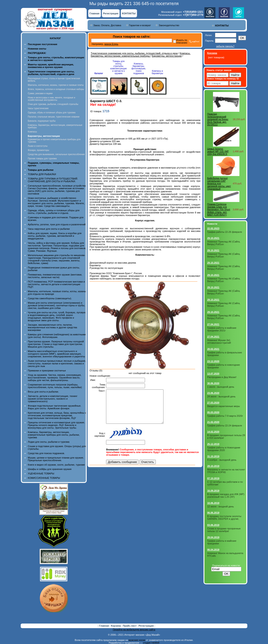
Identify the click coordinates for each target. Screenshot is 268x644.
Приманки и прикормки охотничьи (47, 371)
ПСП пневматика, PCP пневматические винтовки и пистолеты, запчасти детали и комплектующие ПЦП (56, 284)
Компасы (32, 132)
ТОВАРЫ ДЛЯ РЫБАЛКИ (42, 174)
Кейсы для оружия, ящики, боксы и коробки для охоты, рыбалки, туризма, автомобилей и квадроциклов (55, 236)
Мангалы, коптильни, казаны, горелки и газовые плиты (56, 85)
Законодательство (169, 25)
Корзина (116, 626)
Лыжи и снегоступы (38, 146)
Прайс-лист (130, 626)
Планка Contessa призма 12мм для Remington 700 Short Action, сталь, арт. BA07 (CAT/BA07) (219, 209)
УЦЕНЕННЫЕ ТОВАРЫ (41, 473)
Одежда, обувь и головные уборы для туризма (51, 113)
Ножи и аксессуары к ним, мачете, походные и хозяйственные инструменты (51, 99)
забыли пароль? (225, 46)
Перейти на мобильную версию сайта (134, 629)
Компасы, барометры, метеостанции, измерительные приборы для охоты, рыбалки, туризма (54, 435)
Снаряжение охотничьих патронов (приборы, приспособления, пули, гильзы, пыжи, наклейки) (55, 386)
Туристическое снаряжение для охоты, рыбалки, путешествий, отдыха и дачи (134, 53)
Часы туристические (38, 108)
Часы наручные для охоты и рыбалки (49, 229)
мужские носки (137, 640)
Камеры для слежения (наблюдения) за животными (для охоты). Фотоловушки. (57, 336)
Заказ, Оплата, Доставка (107, 25)
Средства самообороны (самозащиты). (50, 298)
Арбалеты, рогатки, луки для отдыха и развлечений (57, 224)
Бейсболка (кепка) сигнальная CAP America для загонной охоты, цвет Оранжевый (219, 183)
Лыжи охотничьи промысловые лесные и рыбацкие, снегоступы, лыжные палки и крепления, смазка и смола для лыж (57, 363)
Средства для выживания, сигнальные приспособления (56, 154)
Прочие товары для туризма (42, 159)
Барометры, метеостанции (167, 56)
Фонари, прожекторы (38, 150)
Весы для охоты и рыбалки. (43, 392)
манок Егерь (111, 44)
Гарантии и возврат (140, 25)
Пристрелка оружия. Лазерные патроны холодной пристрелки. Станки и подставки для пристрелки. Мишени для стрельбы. (56, 344)
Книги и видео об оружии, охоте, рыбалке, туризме (56, 465)
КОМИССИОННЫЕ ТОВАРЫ (44, 478)
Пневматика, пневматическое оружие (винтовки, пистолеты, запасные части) (55, 276)
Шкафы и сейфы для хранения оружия (50, 469)
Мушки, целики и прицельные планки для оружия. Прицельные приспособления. (56, 459)
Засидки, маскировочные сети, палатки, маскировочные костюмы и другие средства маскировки (52, 327)
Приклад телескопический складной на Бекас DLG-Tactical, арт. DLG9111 (218, 119)
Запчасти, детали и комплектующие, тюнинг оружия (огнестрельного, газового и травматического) (52, 399)
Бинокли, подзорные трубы (42, 121)
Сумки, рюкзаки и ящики (40, 93)
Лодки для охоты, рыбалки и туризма (49, 442)
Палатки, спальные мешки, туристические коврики (54, 117)
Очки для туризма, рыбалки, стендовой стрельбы (53, 104)
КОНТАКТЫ (129, 13)
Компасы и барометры (158, 72)
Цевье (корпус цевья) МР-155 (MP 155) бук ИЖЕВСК (218, 151)
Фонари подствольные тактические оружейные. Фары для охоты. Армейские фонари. (54, 407)
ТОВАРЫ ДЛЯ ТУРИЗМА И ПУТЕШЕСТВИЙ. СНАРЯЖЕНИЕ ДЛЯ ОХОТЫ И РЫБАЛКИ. (53, 180)
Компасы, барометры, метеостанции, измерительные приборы (140, 55)
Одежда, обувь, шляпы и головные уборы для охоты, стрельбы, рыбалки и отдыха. (54, 212)
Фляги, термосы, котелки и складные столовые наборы (56, 89)
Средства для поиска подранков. (46, 453)
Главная (95, 13)
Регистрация (111, 13)
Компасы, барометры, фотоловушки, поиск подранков (139, 69)
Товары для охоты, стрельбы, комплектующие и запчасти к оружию (118, 67)
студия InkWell (151, 643)
